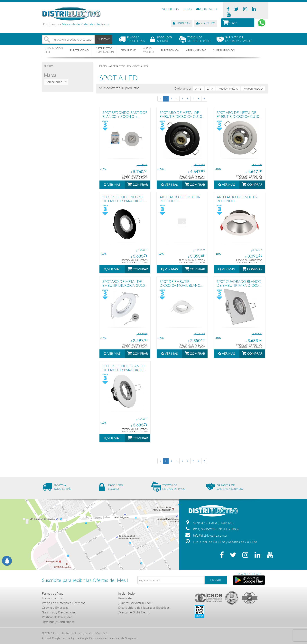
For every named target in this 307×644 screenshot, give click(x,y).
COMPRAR (138, 184)
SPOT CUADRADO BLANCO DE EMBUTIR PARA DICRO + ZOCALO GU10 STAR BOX (239, 283)
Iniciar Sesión (127, 593)
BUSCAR (104, 39)
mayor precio (253, 89)
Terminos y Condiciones (58, 622)
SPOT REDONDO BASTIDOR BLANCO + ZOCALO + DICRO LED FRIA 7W (125, 114)
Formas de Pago (53, 593)
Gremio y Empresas (55, 607)
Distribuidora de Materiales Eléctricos (144, 607)
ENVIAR (216, 580)
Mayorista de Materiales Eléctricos (85, 24)
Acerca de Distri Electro (134, 612)
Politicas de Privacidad (57, 617)
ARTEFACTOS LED (120, 66)
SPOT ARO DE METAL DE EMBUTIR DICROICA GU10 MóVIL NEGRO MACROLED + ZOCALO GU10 (181, 114)
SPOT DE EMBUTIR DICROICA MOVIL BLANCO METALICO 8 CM (181, 283)
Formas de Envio (53, 598)
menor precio (228, 89)
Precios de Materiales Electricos (64, 603)
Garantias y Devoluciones (59, 612)
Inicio (103, 66)
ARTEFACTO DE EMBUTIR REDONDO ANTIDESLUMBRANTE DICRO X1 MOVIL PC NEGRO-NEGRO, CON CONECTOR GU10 (180, 199)
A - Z (198, 89)
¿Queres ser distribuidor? (135, 603)
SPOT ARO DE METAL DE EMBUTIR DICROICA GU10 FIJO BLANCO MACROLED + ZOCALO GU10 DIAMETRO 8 (124, 283)
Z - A (210, 89)
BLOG (188, 9)
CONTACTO (207, 9)
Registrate (125, 598)
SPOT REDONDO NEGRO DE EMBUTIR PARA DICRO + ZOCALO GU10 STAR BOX (125, 199)
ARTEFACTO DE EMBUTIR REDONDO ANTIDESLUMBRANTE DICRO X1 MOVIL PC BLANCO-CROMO (237, 199)
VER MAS (112, 185)
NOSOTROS (170, 9)
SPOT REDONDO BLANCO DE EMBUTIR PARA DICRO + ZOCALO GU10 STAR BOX (125, 368)
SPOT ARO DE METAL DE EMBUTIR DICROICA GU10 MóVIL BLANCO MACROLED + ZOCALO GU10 (239, 114)
